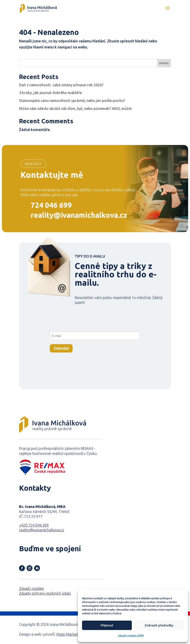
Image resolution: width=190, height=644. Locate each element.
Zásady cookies (31, 588)
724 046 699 (51, 205)
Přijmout (107, 625)
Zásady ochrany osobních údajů (45, 593)
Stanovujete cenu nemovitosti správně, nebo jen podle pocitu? (72, 101)
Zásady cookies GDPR (131, 636)
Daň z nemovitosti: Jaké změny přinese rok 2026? (61, 85)
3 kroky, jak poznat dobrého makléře (50, 93)
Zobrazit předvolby (159, 625)
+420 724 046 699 (34, 525)
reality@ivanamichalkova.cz (79, 215)
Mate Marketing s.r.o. (74, 634)
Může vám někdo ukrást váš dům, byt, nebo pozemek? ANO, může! (75, 108)
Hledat (164, 63)
